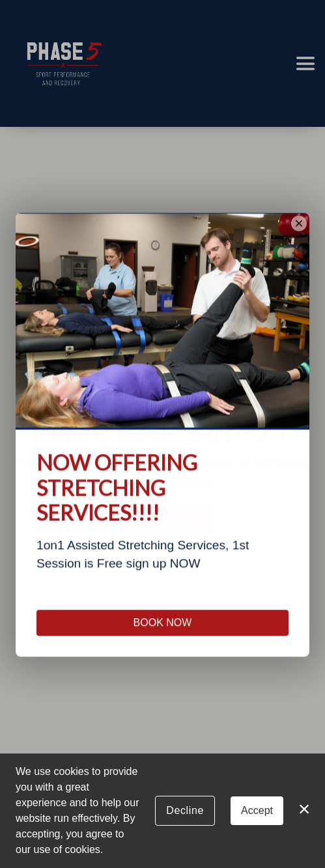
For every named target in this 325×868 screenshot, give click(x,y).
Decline (185, 810)
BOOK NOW (163, 644)
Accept (257, 810)
